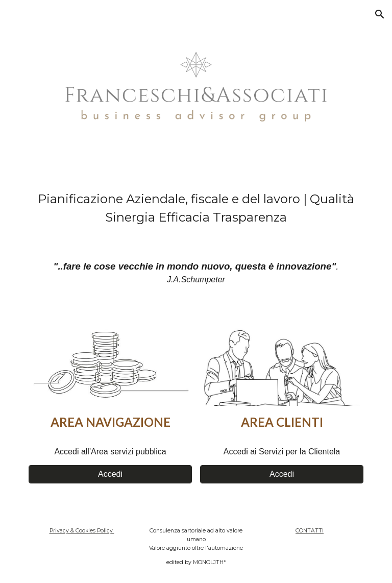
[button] (380, 14)
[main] (196, 208)
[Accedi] (110, 474)
